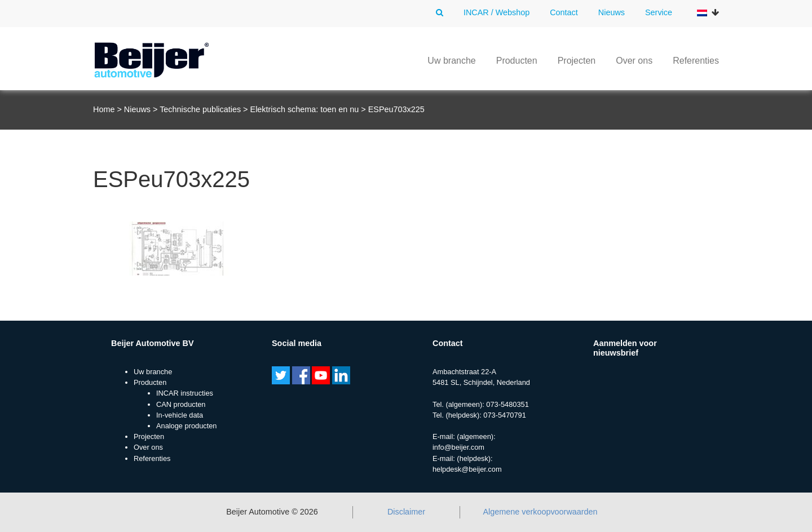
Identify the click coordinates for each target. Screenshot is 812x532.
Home (104, 109)
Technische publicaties (200, 109)
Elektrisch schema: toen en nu (305, 109)
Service (659, 12)
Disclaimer (406, 512)
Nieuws (612, 12)
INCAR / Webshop (497, 12)
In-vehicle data (180, 415)
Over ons (634, 61)
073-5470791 (504, 415)
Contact (564, 12)
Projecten (577, 61)
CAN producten (181, 404)
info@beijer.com (458, 447)
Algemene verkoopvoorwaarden (540, 512)
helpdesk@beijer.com (467, 469)
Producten (517, 61)
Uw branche (451, 61)
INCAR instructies (185, 393)
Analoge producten (186, 426)
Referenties (696, 61)
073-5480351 (507, 404)
